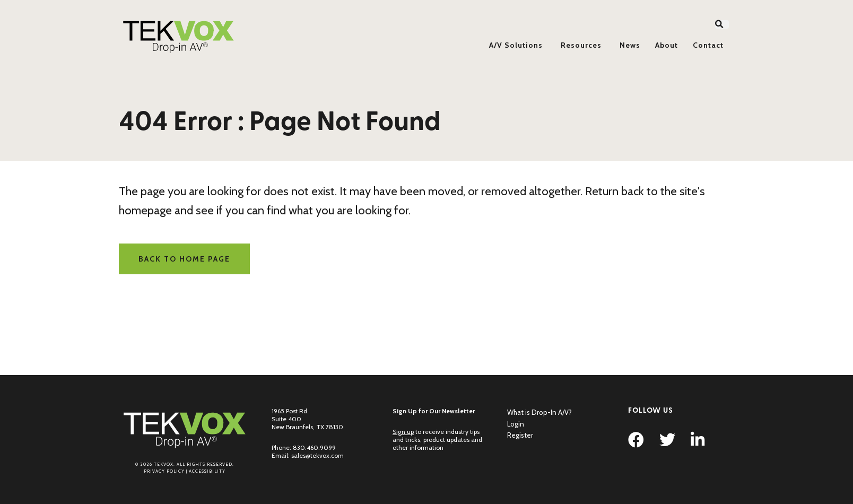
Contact (708, 45)
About (667, 45)
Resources (581, 45)
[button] (722, 24)
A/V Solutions (516, 45)
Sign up (403, 432)
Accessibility (207, 471)
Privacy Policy (164, 471)
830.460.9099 (314, 447)
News (630, 45)
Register (520, 435)
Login (516, 424)
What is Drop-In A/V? (539, 412)
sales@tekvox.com (317, 455)
